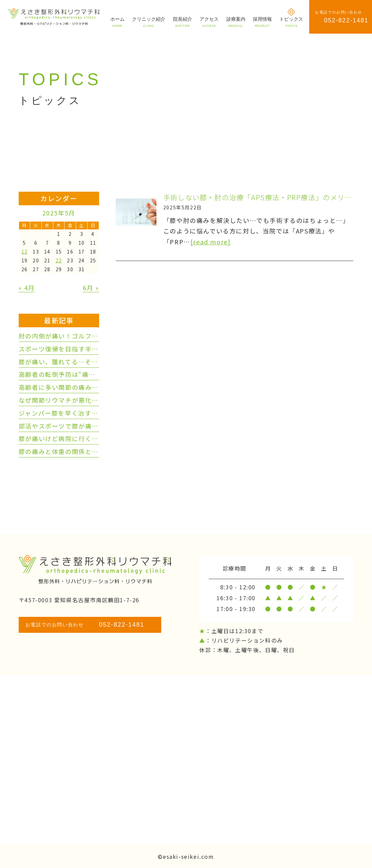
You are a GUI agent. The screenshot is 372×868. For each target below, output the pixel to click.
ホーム (117, 22)
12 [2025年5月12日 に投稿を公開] (25, 251)
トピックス (291, 22)
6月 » (91, 288)
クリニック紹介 (149, 22)
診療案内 (236, 22)
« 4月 (27, 288)
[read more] (211, 242)
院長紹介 (183, 22)
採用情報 (262, 22)
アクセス (209, 22)
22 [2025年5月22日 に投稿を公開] (59, 260)
